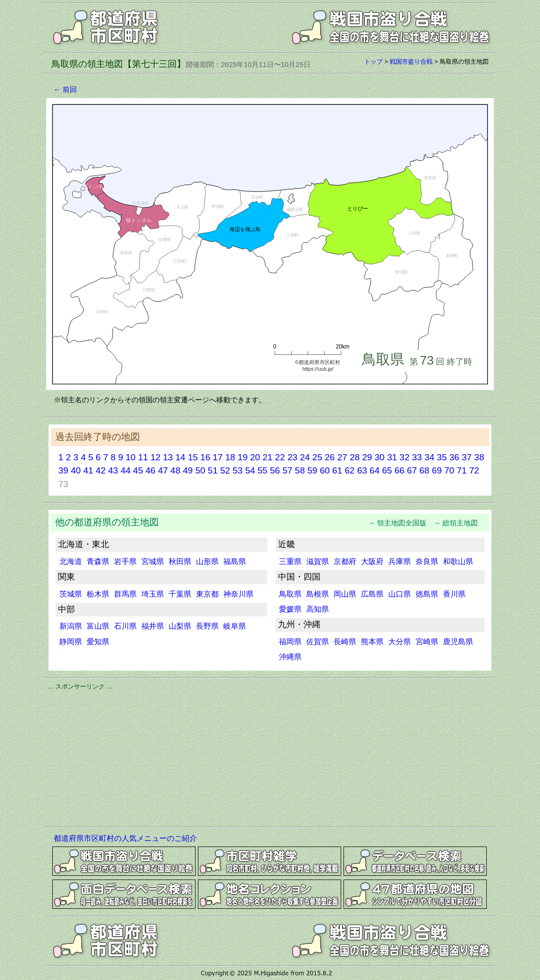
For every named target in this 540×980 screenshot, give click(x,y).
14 (180, 457)
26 (330, 457)
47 (163, 470)
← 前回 (65, 89)
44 (126, 470)
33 (417, 457)
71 (462, 470)
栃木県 (98, 594)
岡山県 (345, 594)
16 (205, 457)
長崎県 (345, 642)
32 (405, 457)
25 (317, 457)
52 (225, 470)
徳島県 (427, 594)
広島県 (372, 594)
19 (242, 457)
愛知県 (98, 642)
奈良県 (427, 561)
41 (88, 470)
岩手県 (125, 561)
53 (238, 470)
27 (342, 457)
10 (131, 457)
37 (467, 457)
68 (424, 470)
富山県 (98, 626)
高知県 (318, 609)
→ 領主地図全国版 (401, 523)
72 (474, 470)
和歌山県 (458, 561)
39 (63, 470)
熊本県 (372, 642)
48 (176, 470)
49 (188, 470)
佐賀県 (318, 642)
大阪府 (372, 561)
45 (138, 470)
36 (454, 457)
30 (380, 457)
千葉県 (180, 594)
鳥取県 (290, 594)
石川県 (125, 626)
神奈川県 (238, 594)
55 (263, 470)
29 (367, 457)
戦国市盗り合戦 (411, 62)
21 (267, 457)
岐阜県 (235, 626)
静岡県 (71, 642)
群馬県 (125, 594)
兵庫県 (400, 561)
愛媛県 (290, 609)
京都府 (345, 561)
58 (300, 470)
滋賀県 (318, 561)
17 (217, 457)
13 (168, 457)
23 (292, 457)
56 (275, 470)
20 (255, 457)
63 (362, 470)
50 (200, 470)
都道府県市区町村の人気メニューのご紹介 (125, 838)
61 (337, 470)
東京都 (207, 594)
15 (193, 457)
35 (442, 457)
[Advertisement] (270, 757)
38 (479, 457)
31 (392, 457)
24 (305, 457)
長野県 (207, 626)
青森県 (98, 561)
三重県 (290, 561)
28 (355, 457)
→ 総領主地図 (459, 523)
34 (430, 457)
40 (76, 470)
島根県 (318, 594)
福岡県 (290, 642)
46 (151, 470)
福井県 (153, 626)
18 (230, 457)
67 (412, 470)
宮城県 (153, 561)
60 (325, 470)
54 (250, 470)
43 (113, 470)
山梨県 (180, 626)
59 (312, 470)
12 (155, 457)
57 (287, 470)
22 (280, 457)
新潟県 (71, 626)
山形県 (207, 561)
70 (449, 470)
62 (350, 470)
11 (143, 457)
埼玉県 (153, 594)
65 (387, 470)
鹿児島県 (458, 642)
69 (437, 470)
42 (101, 470)
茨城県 (71, 594)
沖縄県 (290, 657)
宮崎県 (427, 642)
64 (374, 470)
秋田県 (180, 561)
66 (399, 470)
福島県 (235, 561)
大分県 (400, 642)
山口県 (400, 594)
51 (213, 470)
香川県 (454, 594)
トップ (373, 62)
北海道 (71, 561)
